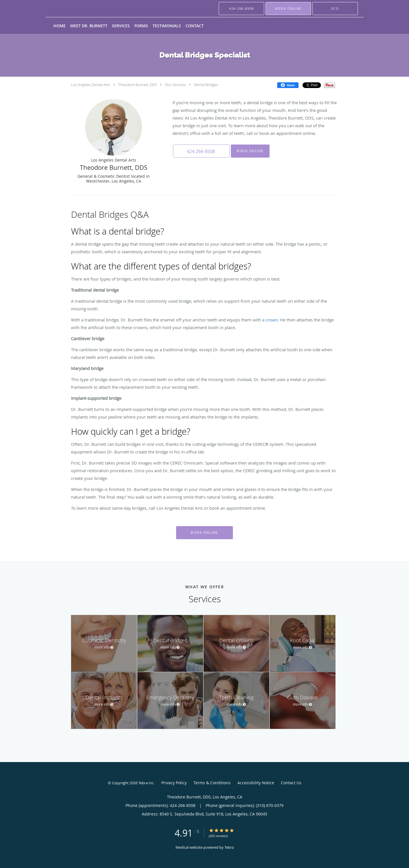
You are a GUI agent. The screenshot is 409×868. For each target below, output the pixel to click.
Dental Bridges (206, 85)
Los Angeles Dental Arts (90, 85)
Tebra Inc (146, 783)
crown (272, 320)
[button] (288, 9)
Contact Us (291, 783)
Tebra (229, 847)
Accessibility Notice (256, 783)
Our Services (175, 85)
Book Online (250, 151)
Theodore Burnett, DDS (137, 85)
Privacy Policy (174, 783)
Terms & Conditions (212, 783)
